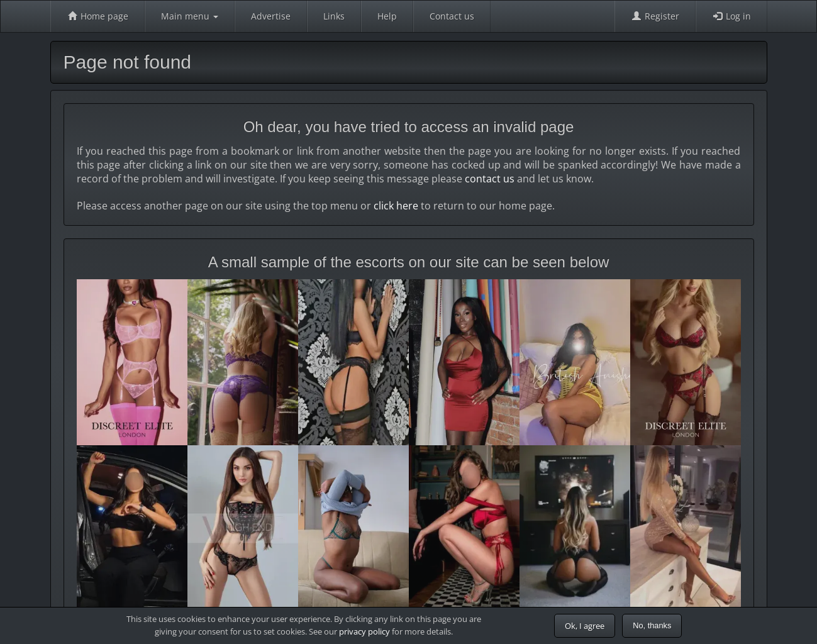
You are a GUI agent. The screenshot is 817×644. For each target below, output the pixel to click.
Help (387, 16)
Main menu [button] (190, 16)
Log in (731, 16)
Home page (97, 16)
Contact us (452, 16)
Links (334, 16)
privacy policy (364, 631)
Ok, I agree (585, 626)
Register (655, 16)
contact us (490, 179)
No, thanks (652, 625)
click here (396, 206)
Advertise (271, 16)
